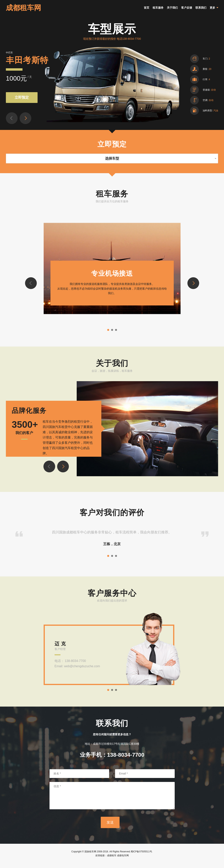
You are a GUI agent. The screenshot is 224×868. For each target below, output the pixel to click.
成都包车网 (123, 860)
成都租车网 (23, 10)
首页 (147, 10)
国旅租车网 (90, 856)
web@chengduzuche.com (82, 671)
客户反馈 (187, 10)
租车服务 (158, 10)
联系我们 (201, 10)
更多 (212, 10)
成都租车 (112, 860)
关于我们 (172, 10)
